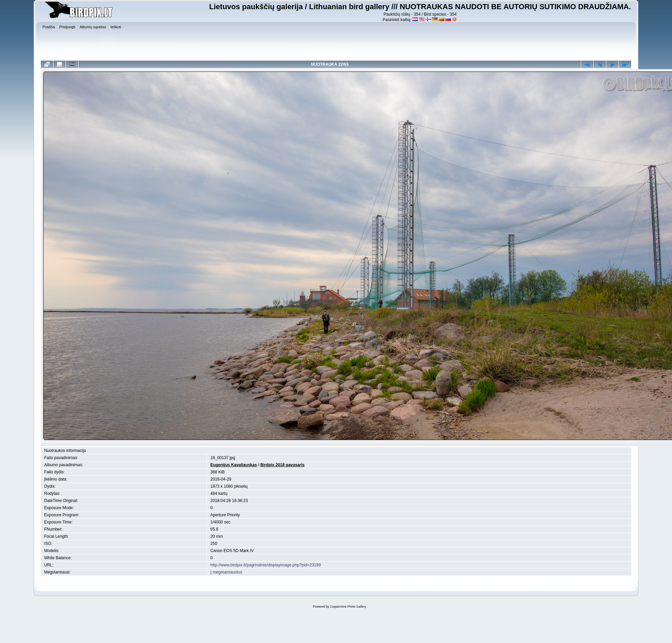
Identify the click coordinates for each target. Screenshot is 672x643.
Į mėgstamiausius (226, 572)
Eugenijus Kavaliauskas (234, 465)
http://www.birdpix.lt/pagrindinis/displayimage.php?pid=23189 (266, 565)
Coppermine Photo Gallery (348, 607)
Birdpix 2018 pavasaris (282, 465)
